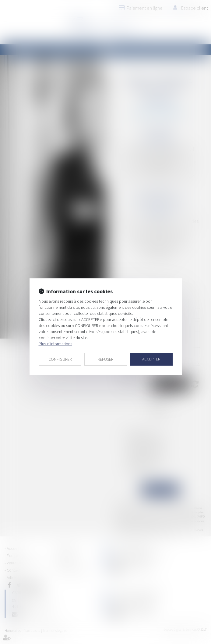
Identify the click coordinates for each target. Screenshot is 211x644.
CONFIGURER (60, 359)
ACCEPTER (151, 359)
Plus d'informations (55, 344)
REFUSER (105, 359)
